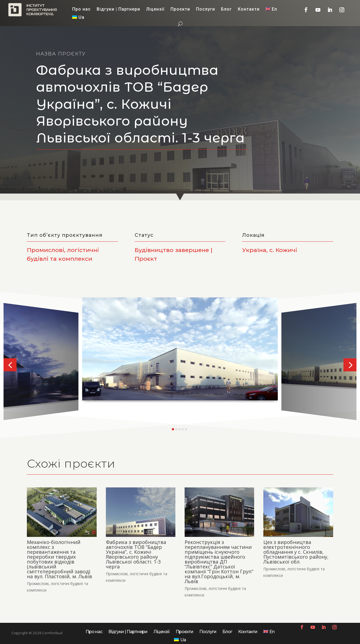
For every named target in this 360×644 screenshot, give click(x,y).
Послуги (206, 10)
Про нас (81, 10)
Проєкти (180, 10)
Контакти (249, 10)
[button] (10, 365)
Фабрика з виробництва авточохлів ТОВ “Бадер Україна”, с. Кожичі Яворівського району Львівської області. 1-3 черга (136, 554)
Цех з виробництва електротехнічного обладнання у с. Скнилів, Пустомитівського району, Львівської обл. (296, 552)
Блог (226, 10)
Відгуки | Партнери (118, 10)
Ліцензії (155, 10)
